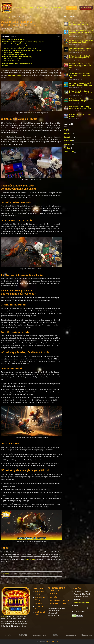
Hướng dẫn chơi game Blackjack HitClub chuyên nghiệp (81, 100)
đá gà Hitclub (30, 559)
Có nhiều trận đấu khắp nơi (15, 52)
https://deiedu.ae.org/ (82, 602)
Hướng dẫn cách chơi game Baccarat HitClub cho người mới (81, 92)
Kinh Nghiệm (57, 8)
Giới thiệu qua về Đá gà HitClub (14, 39)
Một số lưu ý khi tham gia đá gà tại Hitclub (18, 63)
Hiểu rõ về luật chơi (13, 61)
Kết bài (6, 65)
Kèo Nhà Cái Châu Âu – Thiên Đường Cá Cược (80, 116)
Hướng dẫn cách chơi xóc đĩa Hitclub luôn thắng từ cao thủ (80, 57)
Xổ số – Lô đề (69, 152)
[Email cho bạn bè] (17, 29)
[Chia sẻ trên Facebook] (13, 29)
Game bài (31, 8)
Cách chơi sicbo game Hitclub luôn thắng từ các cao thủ (80, 49)
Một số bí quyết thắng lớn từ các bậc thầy (18, 57)
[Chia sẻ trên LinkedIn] (21, 29)
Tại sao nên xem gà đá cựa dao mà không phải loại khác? (23, 50)
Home (3, 17)
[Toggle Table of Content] (58, 37)
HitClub (4, 616)
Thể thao (67, 148)
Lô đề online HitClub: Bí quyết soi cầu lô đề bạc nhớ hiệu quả (80, 84)
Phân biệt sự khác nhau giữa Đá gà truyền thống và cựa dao (24, 42)
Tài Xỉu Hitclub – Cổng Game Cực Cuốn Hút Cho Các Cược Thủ (80, 75)
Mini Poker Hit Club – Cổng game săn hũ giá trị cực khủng (81, 108)
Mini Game (68, 144)
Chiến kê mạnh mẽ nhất (14, 59)
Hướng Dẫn (68, 141)
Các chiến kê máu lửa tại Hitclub (17, 55)
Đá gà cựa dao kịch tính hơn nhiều (17, 46)
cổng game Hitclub (14, 75)
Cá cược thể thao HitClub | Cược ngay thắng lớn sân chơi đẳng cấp (81, 32)
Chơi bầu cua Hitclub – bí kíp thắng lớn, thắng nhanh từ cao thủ (80, 66)
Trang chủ (20, 8)
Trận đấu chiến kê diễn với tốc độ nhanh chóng (21, 48)
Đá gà (9, 17)
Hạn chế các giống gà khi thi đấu (17, 44)
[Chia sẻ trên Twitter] (15, 29)
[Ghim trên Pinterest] (19, 29)
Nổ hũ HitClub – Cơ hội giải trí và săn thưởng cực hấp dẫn (81, 41)
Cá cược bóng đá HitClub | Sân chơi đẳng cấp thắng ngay (80, 24)
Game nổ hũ (43, 8)
